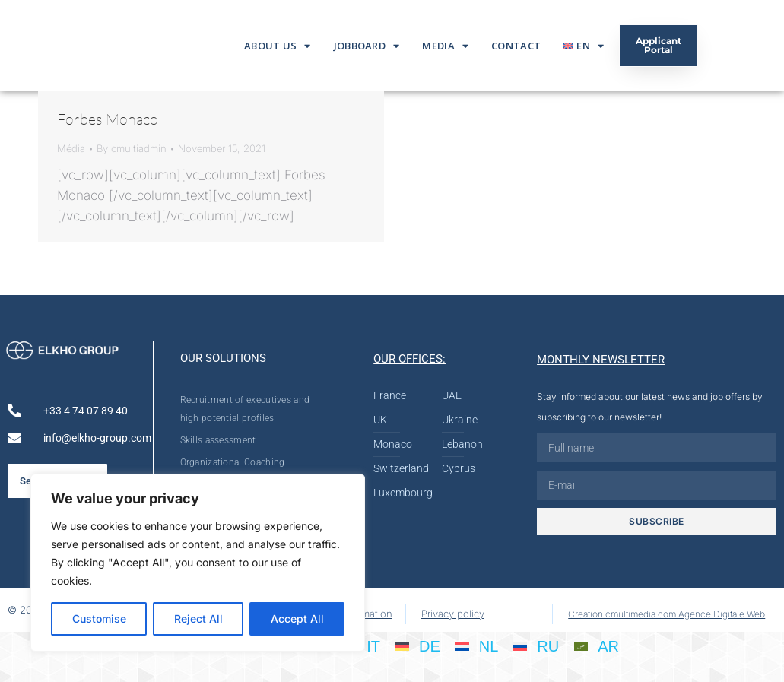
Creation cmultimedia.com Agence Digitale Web (667, 614)
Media (445, 46)
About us (278, 46)
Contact (516, 46)
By (132, 148)
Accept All (297, 619)
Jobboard (367, 46)
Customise (99, 619)
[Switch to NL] (477, 646)
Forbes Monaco (108, 119)
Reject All (198, 619)
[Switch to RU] (536, 646)
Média (71, 148)
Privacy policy (453, 614)
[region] (198, 563)
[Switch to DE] (418, 646)
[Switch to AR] (597, 646)
